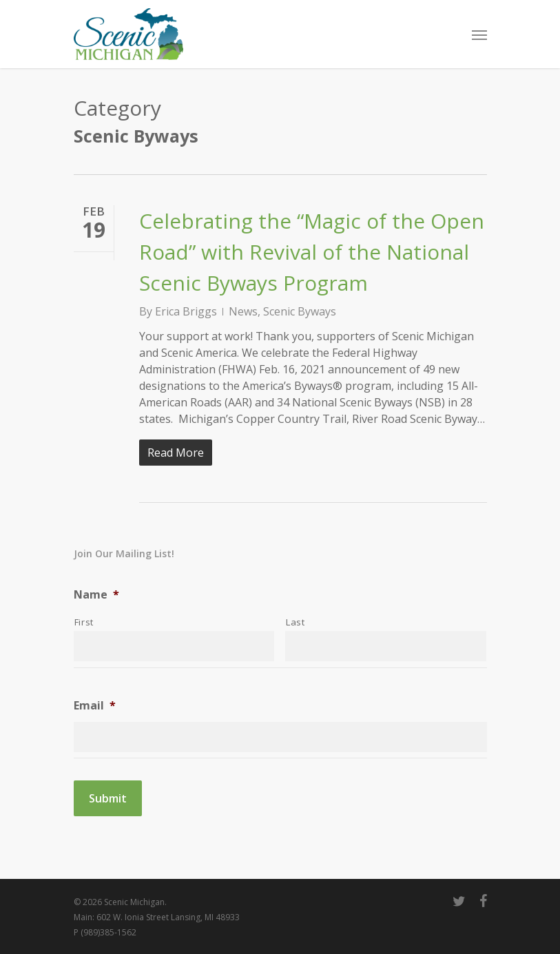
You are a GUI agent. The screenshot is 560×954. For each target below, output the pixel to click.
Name (96, 595)
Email (95, 706)
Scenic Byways (300, 311)
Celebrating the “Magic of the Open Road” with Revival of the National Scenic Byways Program (312, 252)
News (243, 311)
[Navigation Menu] (479, 34)
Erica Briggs (186, 311)
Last (295, 622)
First (84, 622)
